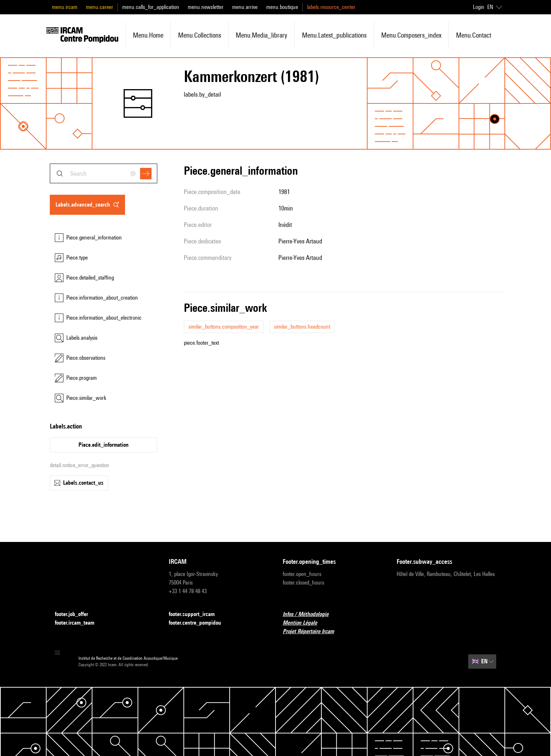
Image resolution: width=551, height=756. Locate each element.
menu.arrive (245, 7)
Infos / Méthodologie (310, 614)
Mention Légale (304, 623)
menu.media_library (262, 35)
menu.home (148, 35)
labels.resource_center (331, 7)
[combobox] (104, 173)
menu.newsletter (206, 7)
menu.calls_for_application (151, 7)
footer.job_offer (76, 614)
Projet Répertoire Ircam (313, 632)
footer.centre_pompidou (199, 623)
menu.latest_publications (334, 35)
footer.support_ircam (196, 614)
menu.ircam (65, 7)
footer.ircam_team (79, 623)
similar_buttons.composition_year (224, 327)
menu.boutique (282, 7)
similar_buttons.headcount (302, 327)
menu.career (100, 7)
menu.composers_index (411, 35)
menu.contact (474, 35)
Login (479, 7)
